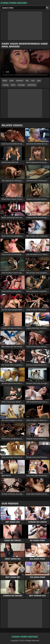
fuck (33, 81)
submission (32, 85)
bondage (21, 85)
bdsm (13, 85)
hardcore (20, 81)
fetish (5, 81)
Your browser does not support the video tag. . (25, 64)
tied (27, 81)
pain (39, 81)
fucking (6, 85)
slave (12, 81)
